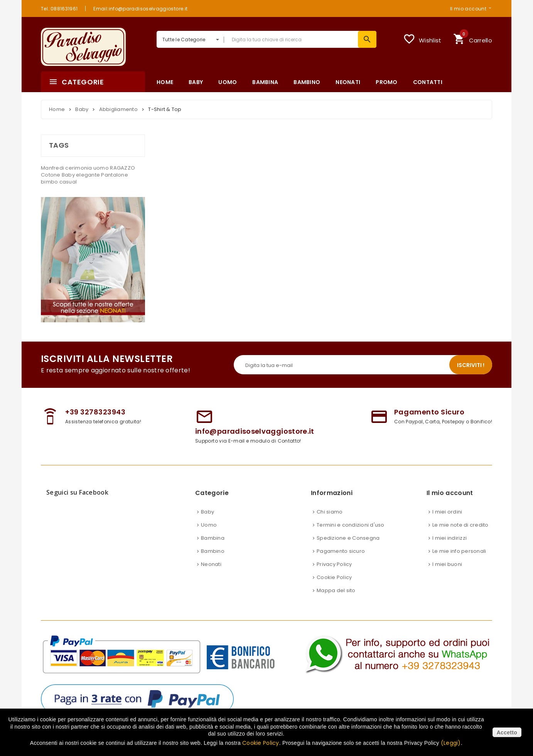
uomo (102, 168)
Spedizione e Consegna (348, 538)
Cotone (51, 175)
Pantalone (114, 175)
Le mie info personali (459, 551)
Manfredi (53, 168)
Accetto (507, 732)
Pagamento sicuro (341, 551)
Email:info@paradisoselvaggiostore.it (140, 8)
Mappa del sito (336, 590)
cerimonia (79, 168)
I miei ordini (447, 512)
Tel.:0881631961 (59, 8)
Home (57, 109)
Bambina (213, 538)
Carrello (473, 38)
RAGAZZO (122, 168)
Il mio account (468, 8)
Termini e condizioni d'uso (351, 525)
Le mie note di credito (460, 525)
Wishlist (422, 39)
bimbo (50, 182)
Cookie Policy (334, 577)
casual (68, 182)
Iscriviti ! (471, 365)
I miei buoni (447, 564)
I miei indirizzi (450, 538)
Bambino (213, 551)
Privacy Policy (334, 564)
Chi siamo (330, 512)
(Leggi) (451, 743)
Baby (69, 175)
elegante (89, 175)
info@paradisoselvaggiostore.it (255, 431)
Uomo (209, 525)
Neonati (211, 564)
